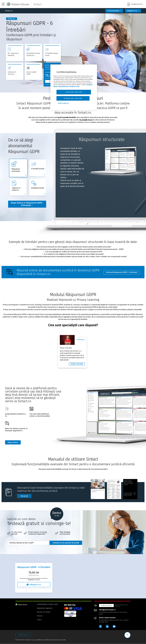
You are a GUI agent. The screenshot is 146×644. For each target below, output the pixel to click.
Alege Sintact (13, 442)
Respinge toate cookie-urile (73, 98)
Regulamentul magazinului (45, 608)
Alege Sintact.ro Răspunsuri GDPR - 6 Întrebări (27, 204)
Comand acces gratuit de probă (66, 543)
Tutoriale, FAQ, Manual (43, 612)
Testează (40, 616)
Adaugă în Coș (132, 11)
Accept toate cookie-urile (74, 92)
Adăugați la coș (35, 585)
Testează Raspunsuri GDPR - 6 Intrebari (122, 272)
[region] (74, 87)
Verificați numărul (106, 606)
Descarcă (26, 496)
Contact (39, 620)
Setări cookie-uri (23, 635)
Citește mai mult (77, 364)
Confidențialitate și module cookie (47, 604)
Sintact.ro (9, 11)
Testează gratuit (113, 11)
